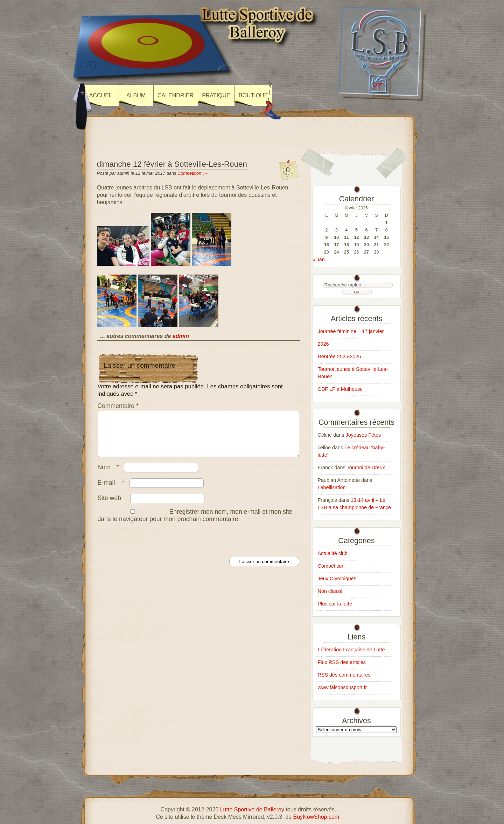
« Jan (319, 259)
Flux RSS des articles (342, 662)
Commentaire (118, 406)
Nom (110, 476)
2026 (323, 344)
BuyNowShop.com (316, 817)
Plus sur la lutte (335, 604)
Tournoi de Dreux (366, 468)
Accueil (101, 95)
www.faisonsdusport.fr (342, 687)
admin (181, 336)
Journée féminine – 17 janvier (351, 331)
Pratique (216, 95)
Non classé (330, 591)
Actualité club (333, 553)
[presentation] (150, 548)
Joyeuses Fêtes (363, 435)
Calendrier (176, 95)
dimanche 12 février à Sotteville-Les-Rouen (172, 164)
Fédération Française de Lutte (351, 650)
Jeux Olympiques (337, 579)
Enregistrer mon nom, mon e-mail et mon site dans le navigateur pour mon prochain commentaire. (195, 524)
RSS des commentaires (344, 675)
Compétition (189, 173)
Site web (109, 506)
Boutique (253, 95)
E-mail (113, 491)
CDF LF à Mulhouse (340, 389)
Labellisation (332, 487)
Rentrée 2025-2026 (339, 356)
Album (136, 95)
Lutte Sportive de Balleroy (252, 809)
